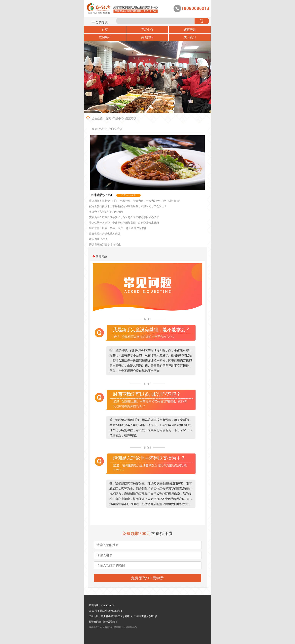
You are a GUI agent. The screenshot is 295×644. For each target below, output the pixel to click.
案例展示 (105, 37)
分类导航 (102, 22)
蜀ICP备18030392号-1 (111, 611)
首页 (105, 30)
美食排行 (147, 37)
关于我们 (190, 37)
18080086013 (107, 605)
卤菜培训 (190, 30)
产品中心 (147, 30)
